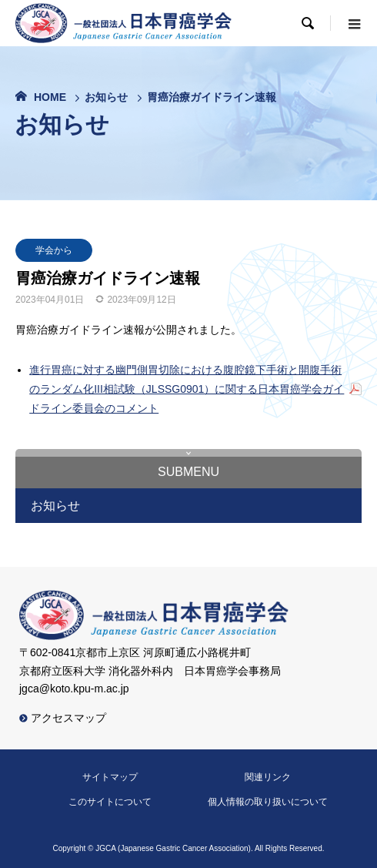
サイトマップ (110, 777)
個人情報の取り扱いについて (268, 802)
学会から (54, 250)
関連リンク (268, 777)
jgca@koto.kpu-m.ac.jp (74, 689)
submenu (188, 472)
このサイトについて (110, 802)
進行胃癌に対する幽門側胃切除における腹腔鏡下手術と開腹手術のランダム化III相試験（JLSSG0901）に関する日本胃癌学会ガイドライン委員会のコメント (187, 389)
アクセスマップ (63, 718)
